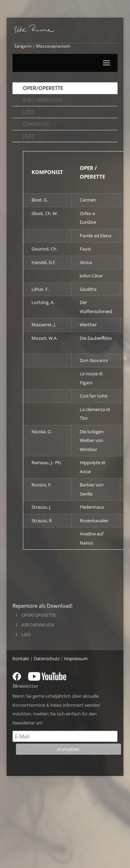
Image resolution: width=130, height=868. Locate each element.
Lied (28, 112)
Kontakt (21, 658)
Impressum (76, 658)
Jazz (29, 136)
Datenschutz (47, 658)
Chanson (36, 124)
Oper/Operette (43, 88)
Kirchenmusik (43, 100)
